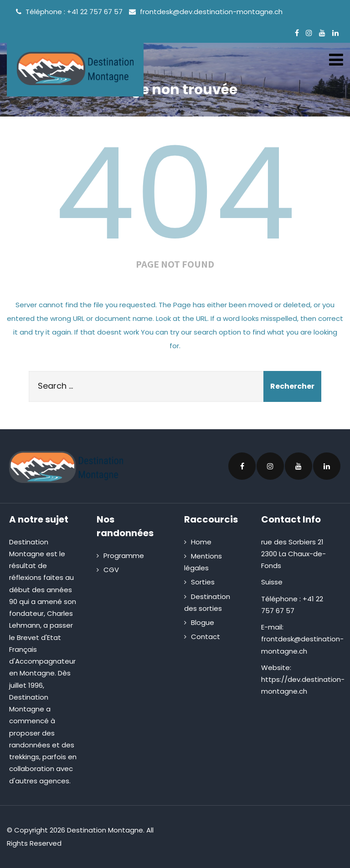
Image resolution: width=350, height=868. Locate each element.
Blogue (203, 622)
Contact (206, 637)
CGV (111, 570)
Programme (124, 556)
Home (201, 542)
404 (175, 194)
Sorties (203, 582)
